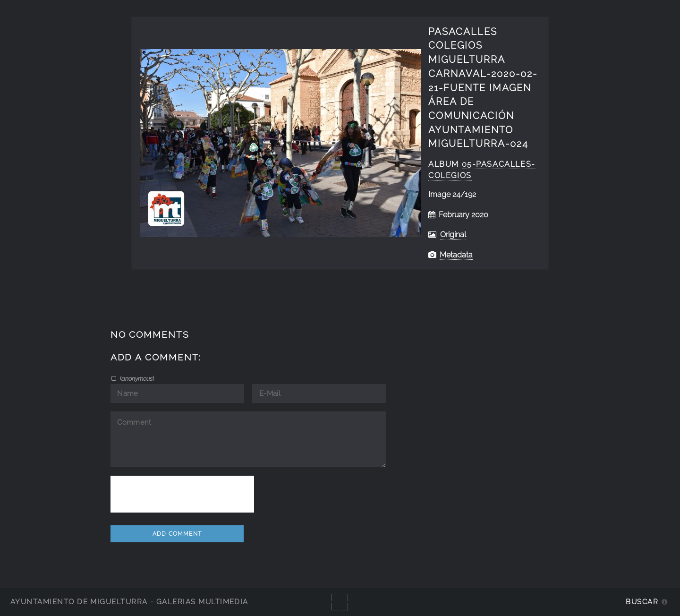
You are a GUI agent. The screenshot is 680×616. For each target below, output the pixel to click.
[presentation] (182, 494)
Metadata (456, 255)
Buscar (642, 602)
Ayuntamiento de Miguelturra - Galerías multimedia (129, 602)
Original (453, 235)
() (136, 378)
